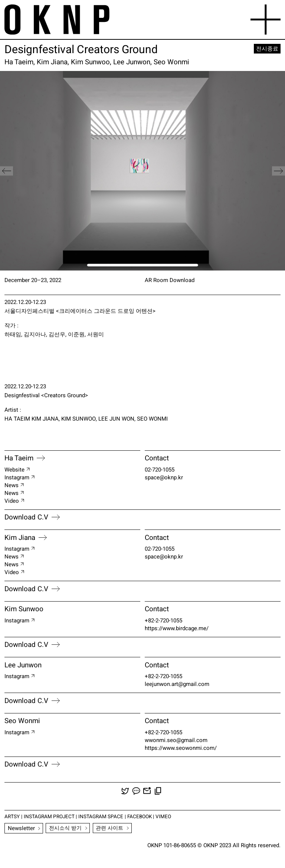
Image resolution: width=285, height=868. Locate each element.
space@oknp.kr (164, 477)
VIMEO (163, 817)
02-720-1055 (160, 470)
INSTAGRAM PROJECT (49, 817)
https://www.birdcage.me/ (177, 628)
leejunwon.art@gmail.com (177, 684)
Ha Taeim (19, 458)
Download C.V (26, 517)
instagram (17, 621)
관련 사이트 (113, 828)
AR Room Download (170, 280)
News (12, 485)
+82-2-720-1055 (163, 621)
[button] (279, 171)
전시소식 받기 (66, 828)
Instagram (17, 477)
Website (14, 470)
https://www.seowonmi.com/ (181, 748)
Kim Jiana (20, 538)
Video (12, 501)
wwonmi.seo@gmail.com (176, 740)
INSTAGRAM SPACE (101, 817)
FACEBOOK (140, 817)
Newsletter (21, 828)
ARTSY (12, 817)
